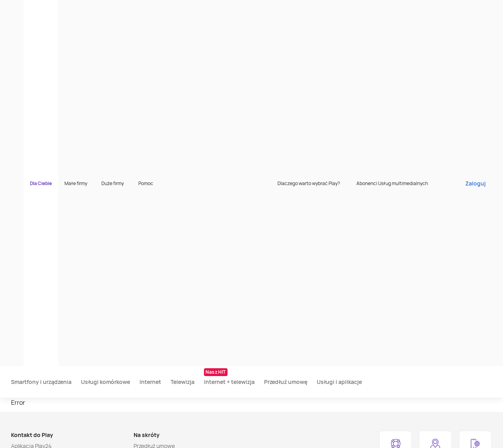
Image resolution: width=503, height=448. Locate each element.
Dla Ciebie (80, 10)
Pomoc (185, 10)
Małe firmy (115, 10)
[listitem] (48, 437)
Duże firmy (152, 10)
